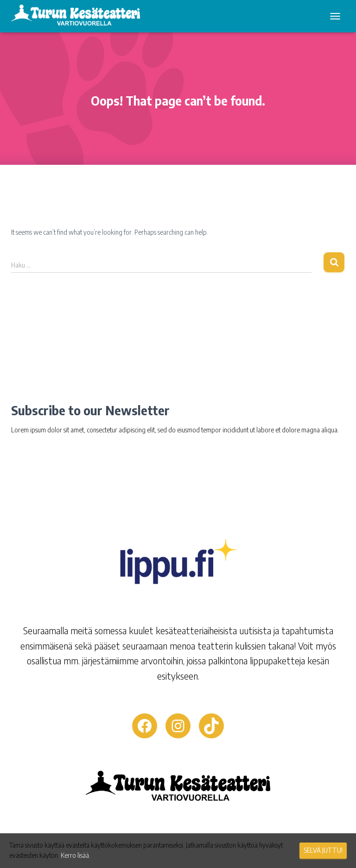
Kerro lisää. (76, 855)
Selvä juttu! (323, 850)
